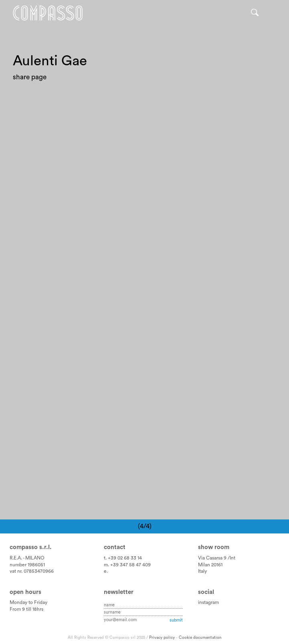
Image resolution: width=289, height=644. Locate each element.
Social (206, 592)
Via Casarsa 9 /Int (217, 558)
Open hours (25, 592)
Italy (202, 571)
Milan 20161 (210, 565)
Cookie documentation (200, 638)
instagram (208, 602)
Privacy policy (162, 638)
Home (48, 13)
